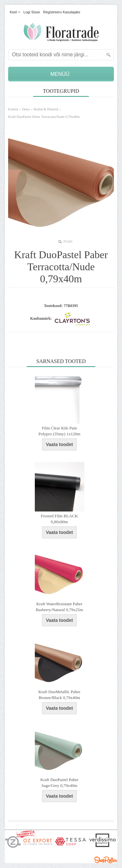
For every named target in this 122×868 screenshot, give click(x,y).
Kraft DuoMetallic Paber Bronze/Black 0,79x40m (59, 695)
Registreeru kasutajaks (62, 12)
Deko (26, 109)
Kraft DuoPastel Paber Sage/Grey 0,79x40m (59, 783)
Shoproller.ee (106, 860)
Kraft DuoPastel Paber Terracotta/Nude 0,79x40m (44, 117)
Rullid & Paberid (46, 109)
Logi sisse (32, 12)
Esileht (13, 109)
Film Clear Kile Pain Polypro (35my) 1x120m (59, 431)
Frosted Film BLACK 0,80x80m (59, 519)
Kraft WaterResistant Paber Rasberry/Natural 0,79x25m (59, 607)
